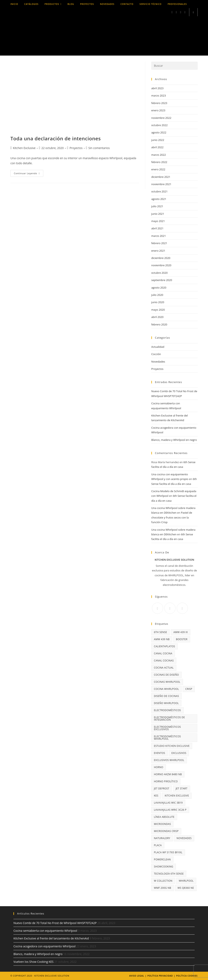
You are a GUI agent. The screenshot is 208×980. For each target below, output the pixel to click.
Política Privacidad (160, 976)
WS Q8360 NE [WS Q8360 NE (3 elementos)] (186, 888)
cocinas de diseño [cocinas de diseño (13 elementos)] (166, 675)
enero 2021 (158, 251)
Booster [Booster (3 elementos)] (182, 639)
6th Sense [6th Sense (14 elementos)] (161, 632)
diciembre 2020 (161, 258)
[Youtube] (182, 608)
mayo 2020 (158, 310)
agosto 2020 (159, 288)
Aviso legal (137, 976)
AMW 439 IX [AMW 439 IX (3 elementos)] (181, 632)
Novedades (158, 362)
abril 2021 (157, 228)
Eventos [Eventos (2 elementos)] (160, 753)
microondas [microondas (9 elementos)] (162, 824)
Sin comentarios (99, 148)
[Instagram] (170, 608)
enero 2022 (158, 169)
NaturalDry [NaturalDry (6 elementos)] (162, 838)
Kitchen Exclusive (24, 148)
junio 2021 (158, 214)
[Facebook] (158, 608)
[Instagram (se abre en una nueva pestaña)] (176, 12)
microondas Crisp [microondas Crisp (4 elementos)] (166, 831)
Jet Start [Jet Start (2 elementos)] (182, 788)
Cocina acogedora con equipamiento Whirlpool (44, 946)
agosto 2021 (159, 199)
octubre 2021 (159, 191)
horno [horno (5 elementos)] (159, 767)
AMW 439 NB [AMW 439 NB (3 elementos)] (162, 639)
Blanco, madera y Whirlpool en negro (174, 440)
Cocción (156, 354)
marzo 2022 (159, 155)
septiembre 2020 (162, 280)
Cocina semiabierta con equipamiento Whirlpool (45, 931)
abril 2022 (157, 147)
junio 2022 (158, 140)
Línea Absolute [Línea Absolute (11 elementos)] (164, 817)
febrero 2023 (159, 103)
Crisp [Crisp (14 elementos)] (189, 689)
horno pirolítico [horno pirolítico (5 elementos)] (166, 781)
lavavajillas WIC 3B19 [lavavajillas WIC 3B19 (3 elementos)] (168, 803)
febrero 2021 (159, 243)
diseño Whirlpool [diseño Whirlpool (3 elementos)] (166, 703)
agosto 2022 (159, 132)
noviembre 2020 (161, 265)
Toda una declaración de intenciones (56, 138)
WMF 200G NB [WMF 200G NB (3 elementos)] (163, 888)
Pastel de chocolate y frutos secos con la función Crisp (172, 517)
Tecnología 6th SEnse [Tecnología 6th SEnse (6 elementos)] (169, 874)
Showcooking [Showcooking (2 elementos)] (164, 867)
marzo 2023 (159, 96)
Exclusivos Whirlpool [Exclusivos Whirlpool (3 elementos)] (169, 760)
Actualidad (158, 347)
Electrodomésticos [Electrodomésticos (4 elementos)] (167, 710)
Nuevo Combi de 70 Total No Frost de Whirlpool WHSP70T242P (55, 923)
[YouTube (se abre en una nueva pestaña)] (185, 12)
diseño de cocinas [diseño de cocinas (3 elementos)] (166, 696)
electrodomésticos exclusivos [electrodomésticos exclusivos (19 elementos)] (167, 728)
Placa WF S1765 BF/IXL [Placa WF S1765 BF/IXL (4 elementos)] (168, 852)
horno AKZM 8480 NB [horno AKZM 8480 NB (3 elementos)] (168, 774)
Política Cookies (187, 976)
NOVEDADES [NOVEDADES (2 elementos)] (184, 838)
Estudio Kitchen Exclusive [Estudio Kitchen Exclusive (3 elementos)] (172, 746)
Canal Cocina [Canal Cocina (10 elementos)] (163, 653)
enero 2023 (158, 110)
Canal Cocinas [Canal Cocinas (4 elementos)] (164, 661)
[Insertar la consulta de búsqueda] (174, 66)
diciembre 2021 (161, 177)
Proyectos (76, 148)
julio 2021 (157, 206)
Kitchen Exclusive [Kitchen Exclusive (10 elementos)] (177, 796)
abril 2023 (157, 88)
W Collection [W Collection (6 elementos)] (163, 881)
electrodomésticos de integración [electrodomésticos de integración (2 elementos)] (170, 719)
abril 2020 (157, 317)
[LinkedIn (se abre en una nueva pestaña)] (181, 12)
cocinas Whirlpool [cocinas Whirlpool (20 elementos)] (167, 682)
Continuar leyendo (29, 174)
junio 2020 (158, 302)
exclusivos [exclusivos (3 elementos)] (179, 753)
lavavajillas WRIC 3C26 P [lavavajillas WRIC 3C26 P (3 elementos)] (170, 810)
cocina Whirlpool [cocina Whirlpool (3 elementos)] (166, 689)
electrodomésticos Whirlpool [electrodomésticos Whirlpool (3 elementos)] (167, 738)
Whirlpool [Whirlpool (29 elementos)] (186, 881)
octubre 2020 (159, 273)
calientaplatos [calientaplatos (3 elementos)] (165, 646)
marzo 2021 (159, 236)
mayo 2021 (158, 221)
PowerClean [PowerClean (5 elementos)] (162, 859)
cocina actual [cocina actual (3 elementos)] (164, 668)
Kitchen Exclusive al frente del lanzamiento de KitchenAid (51, 938)
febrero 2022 (159, 162)
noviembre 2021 (161, 184)
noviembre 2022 (161, 118)
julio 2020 (157, 295)
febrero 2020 (159, 324)
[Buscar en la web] (193, 12)
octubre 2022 (159, 125)
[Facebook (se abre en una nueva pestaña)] (172, 12)
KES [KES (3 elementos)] (156, 796)
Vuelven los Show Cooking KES (33, 962)
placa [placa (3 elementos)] (158, 845)
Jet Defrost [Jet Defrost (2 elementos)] (162, 788)
